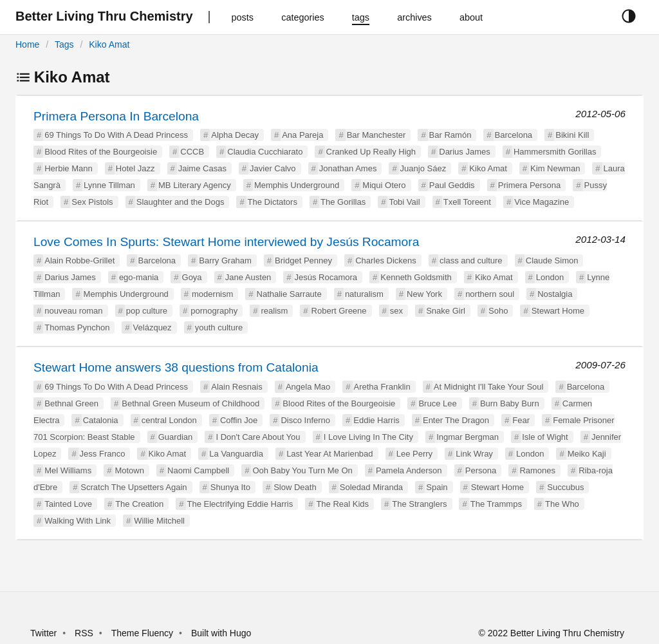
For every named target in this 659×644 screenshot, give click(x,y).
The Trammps (496, 504)
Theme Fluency (144, 633)
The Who (562, 504)
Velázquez (153, 327)
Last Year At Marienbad (329, 454)
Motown (129, 470)
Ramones (537, 470)
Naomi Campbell (198, 470)
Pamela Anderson (409, 470)
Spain (437, 487)
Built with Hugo (221, 633)
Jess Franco (103, 454)
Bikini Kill (572, 135)
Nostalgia (555, 294)
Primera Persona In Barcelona (116, 116)
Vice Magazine (542, 202)
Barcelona (514, 135)
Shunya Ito (230, 487)
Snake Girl (446, 311)
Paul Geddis (452, 185)
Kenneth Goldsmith (416, 277)
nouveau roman (73, 311)
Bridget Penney (303, 260)
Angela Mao (308, 387)
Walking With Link (78, 521)
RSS (84, 633)
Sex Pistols (92, 202)
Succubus (565, 487)
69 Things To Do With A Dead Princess (116, 135)
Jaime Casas (202, 168)
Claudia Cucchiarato (265, 152)
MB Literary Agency (195, 185)
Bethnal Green (71, 403)
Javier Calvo (273, 168)
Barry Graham (225, 260)
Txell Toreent (467, 202)
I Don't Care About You (258, 437)
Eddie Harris (376, 420)
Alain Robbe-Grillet (79, 260)
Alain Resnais (237, 387)
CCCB (192, 152)
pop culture (147, 311)
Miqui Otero (384, 185)
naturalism (364, 294)
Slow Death (295, 487)
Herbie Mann (68, 168)
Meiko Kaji (587, 454)
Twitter (43, 633)
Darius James (464, 152)
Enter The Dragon (456, 420)
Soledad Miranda (371, 487)
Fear (521, 420)
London (550, 277)
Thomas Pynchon (77, 327)
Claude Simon (552, 260)
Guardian (175, 437)
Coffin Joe (239, 420)
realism (274, 311)
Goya (192, 277)
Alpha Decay (235, 135)
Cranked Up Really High (371, 152)
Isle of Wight (545, 437)
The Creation (139, 504)
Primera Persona (530, 185)
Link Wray (474, 454)
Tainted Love (68, 504)
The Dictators (273, 202)
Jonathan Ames (348, 168)
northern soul (490, 294)
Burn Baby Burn (510, 403)
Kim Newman (555, 168)
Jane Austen (248, 277)
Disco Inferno (305, 420)
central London (169, 420)
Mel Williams (68, 470)
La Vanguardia (236, 454)
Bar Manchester (376, 135)
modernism (212, 294)
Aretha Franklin (382, 387)
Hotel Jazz (135, 168)
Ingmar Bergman (468, 437)
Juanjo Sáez (423, 168)
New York (424, 294)
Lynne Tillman (109, 185)
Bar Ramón (450, 135)
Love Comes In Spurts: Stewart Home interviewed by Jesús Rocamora (226, 242)
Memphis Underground (297, 185)
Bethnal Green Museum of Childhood (190, 403)
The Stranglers (419, 504)
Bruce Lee (437, 403)
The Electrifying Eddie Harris (240, 504)
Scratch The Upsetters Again (134, 487)
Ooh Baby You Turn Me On (302, 470)
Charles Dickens (386, 260)
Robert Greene (339, 311)
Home (27, 44)
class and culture (471, 260)
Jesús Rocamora (326, 277)
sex (396, 311)
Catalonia (101, 420)
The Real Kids (342, 504)
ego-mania (139, 277)
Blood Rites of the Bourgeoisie (101, 152)
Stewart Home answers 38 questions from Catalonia (176, 367)
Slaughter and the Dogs (181, 202)
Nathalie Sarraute (289, 294)
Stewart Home (558, 311)
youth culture (219, 327)
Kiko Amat (109, 44)
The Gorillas (343, 202)
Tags (64, 44)
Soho (498, 311)
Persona (481, 470)
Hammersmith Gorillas (555, 152)
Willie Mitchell (159, 521)
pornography (214, 311)
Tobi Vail (404, 202)
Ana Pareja (302, 135)
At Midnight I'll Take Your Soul (489, 387)
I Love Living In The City (368, 437)
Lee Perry (414, 454)
